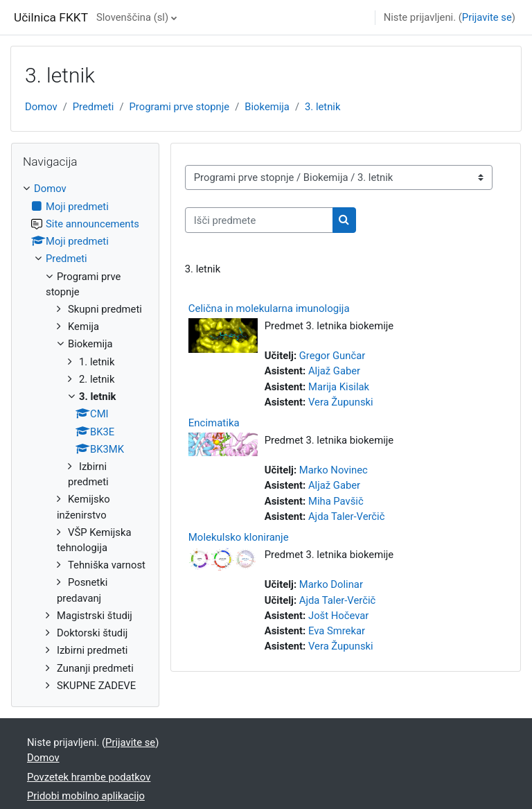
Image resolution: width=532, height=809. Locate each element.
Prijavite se (487, 17)
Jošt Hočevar (338, 616)
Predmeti (94, 107)
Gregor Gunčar (332, 356)
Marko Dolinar (331, 584)
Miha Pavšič (336, 501)
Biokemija (267, 107)
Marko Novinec (334, 470)
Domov (41, 107)
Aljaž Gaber (334, 371)
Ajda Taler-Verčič (347, 516)
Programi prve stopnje (180, 107)
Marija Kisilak (339, 387)
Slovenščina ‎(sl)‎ (132, 17)
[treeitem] (85, 437)
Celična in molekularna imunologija (269, 308)
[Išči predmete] (259, 220)
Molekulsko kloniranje (239, 537)
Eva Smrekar (337, 631)
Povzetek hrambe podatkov (89, 777)
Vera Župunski (341, 402)
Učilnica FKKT (51, 17)
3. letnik (322, 107)
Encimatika (214, 423)
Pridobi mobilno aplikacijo (86, 796)
